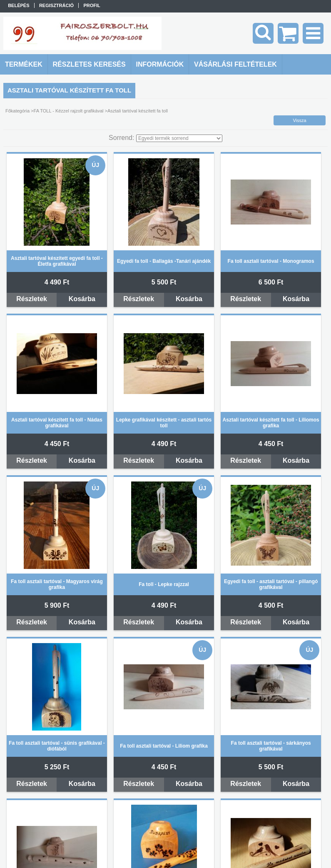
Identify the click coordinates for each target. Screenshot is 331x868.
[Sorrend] (179, 138)
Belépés (19, 5)
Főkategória (17, 111)
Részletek (32, 299)
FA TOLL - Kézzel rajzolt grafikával (69, 111)
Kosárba (82, 299)
